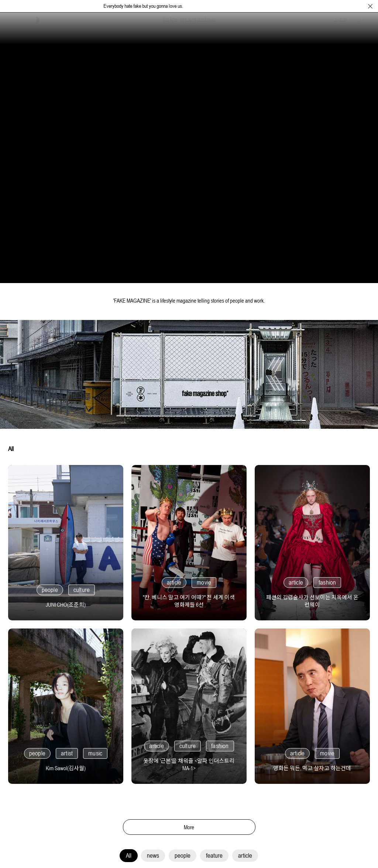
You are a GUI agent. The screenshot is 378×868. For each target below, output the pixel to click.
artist (67, 753)
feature (214, 855)
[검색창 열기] (358, 20)
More (189, 827)
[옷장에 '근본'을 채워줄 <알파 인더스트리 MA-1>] (189, 762)
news (153, 855)
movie (204, 582)
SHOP (341, 20)
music (95, 753)
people (183, 855)
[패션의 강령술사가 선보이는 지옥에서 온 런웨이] (312, 598)
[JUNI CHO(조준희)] (66, 602)
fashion (327, 582)
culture (82, 590)
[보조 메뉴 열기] (21, 20)
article (245, 855)
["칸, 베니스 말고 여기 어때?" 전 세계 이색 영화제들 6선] (189, 598)
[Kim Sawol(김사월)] (66, 765)
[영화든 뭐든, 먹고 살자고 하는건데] (312, 765)
